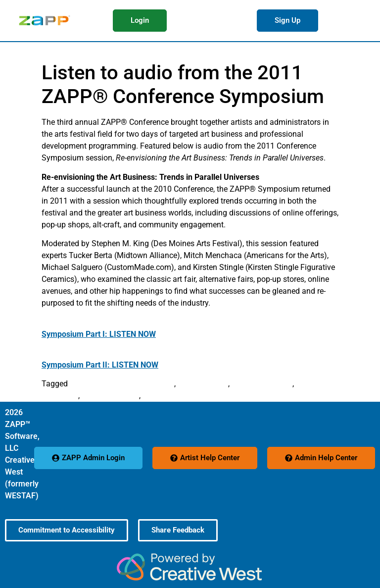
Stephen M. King (110, 396)
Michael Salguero (262, 384)
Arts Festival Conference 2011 (122, 384)
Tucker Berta (164, 396)
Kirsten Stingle (203, 384)
